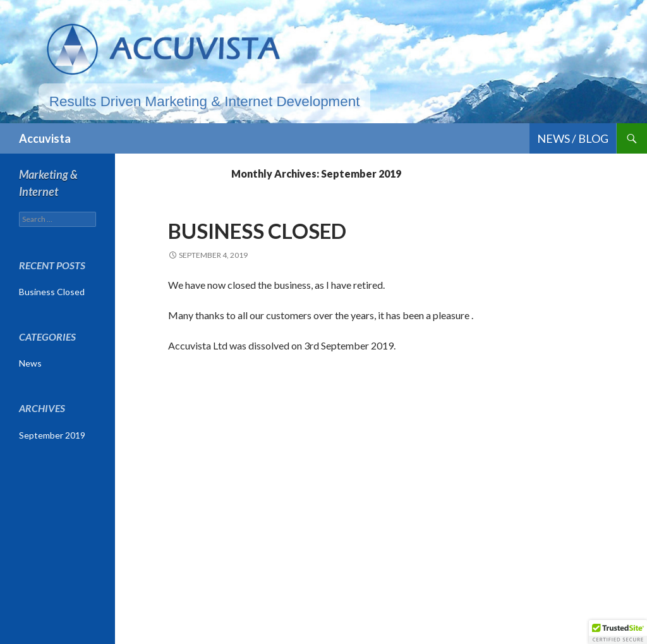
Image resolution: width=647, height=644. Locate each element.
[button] (618, 632)
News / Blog (573, 138)
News (30, 363)
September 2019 (52, 435)
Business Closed (257, 231)
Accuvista (45, 138)
